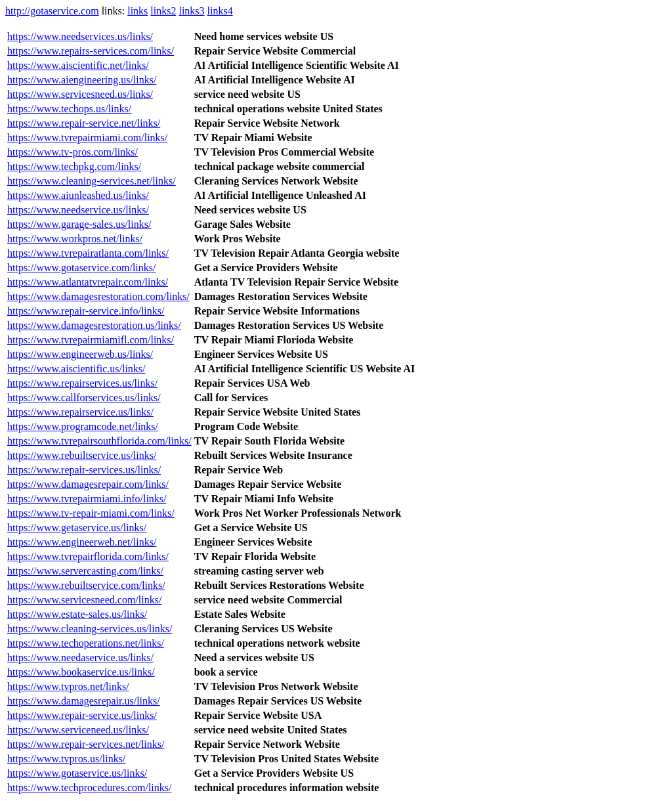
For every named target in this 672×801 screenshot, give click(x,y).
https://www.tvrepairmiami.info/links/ (87, 499)
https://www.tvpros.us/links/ (66, 759)
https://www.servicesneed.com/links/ (84, 600)
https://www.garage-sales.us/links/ (79, 224)
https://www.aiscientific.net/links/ (78, 65)
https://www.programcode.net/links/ (83, 426)
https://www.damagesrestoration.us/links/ (94, 325)
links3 (191, 11)
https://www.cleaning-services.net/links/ (92, 181)
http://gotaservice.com (52, 11)
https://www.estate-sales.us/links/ (77, 614)
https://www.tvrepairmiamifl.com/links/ (91, 340)
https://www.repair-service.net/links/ (84, 123)
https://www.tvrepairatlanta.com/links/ (88, 253)
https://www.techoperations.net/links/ (86, 643)
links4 (220, 11)
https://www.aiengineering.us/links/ (82, 80)
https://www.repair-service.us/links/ (82, 715)
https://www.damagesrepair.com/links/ (88, 484)
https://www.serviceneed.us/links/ (78, 730)
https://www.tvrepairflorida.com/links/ (88, 556)
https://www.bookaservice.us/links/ (81, 672)
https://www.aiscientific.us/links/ (76, 369)
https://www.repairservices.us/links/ (82, 383)
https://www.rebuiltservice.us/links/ (82, 455)
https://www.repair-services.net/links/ (86, 744)
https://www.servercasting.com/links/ (85, 571)
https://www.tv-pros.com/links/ (73, 152)
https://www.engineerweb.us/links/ (80, 354)
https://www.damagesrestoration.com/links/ (98, 296)
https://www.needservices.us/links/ (80, 36)
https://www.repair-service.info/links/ (86, 311)
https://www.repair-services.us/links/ (84, 470)
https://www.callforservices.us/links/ (84, 398)
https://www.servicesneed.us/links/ (80, 94)
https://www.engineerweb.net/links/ (82, 542)
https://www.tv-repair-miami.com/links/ (91, 513)
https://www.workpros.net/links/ (75, 239)
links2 (163, 11)
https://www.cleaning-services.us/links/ (90, 629)
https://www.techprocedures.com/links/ (89, 788)
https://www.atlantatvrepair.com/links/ (88, 282)
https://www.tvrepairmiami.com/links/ (87, 138)
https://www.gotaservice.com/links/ (81, 268)
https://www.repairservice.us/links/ (80, 412)
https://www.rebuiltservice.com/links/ (86, 585)
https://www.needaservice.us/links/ (80, 658)
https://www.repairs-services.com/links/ (91, 51)
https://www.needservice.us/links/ (78, 210)
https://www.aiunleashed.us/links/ (78, 195)
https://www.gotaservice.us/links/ (77, 773)
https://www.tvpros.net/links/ (68, 686)
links (137, 11)
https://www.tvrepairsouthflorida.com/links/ (99, 441)
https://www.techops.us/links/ (69, 109)
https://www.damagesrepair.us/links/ (84, 701)
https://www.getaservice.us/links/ (77, 528)
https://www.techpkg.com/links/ (74, 166)
